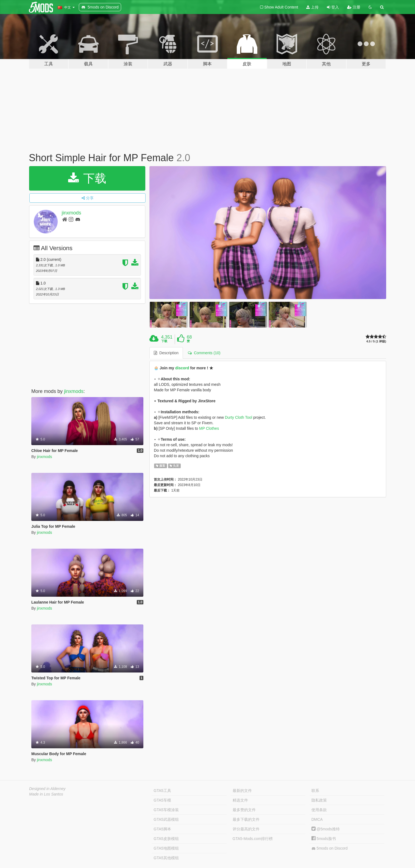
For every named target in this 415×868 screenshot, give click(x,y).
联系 (315, 791)
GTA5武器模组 (166, 819)
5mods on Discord (330, 848)
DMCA (317, 819)
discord (182, 368)
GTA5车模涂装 (166, 810)
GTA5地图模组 (166, 848)
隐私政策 (319, 800)
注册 (354, 7)
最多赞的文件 (244, 810)
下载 (87, 178)
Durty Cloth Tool (239, 417)
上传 (312, 7)
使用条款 (319, 810)
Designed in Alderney (47, 789)
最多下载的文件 (246, 819)
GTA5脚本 (162, 829)
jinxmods (72, 213)
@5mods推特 (326, 829)
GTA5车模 (162, 800)
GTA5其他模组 (166, 858)
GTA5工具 (162, 791)
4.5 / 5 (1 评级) (376, 341)
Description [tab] (166, 353)
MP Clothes (209, 428)
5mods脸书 (324, 839)
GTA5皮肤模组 (166, 839)
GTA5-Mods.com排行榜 (253, 839)
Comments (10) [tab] (204, 353)
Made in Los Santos (46, 794)
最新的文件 (242, 791)
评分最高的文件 (246, 829)
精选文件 (240, 800)
